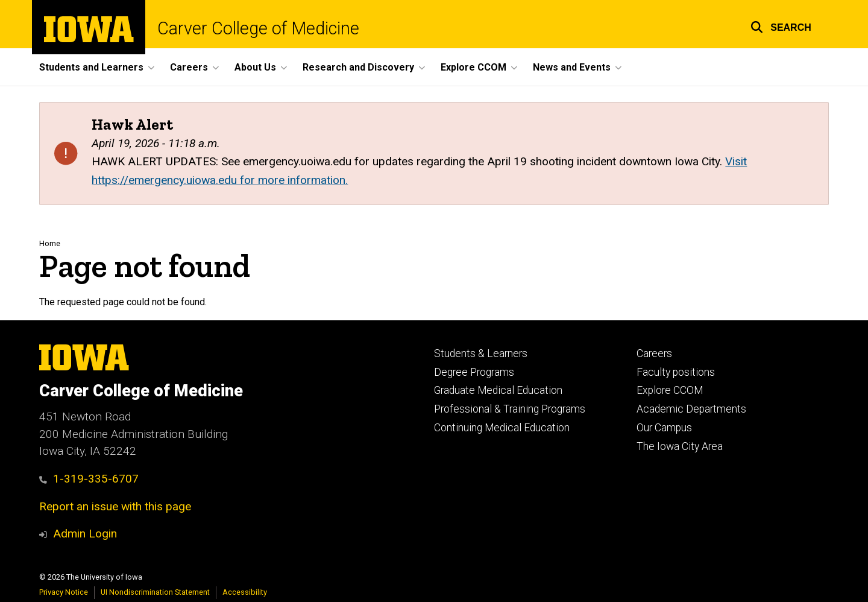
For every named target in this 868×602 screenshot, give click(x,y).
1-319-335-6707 (89, 479)
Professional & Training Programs (510, 409)
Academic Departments (691, 409)
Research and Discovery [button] (358, 67)
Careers (654, 353)
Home (50, 243)
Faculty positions (676, 372)
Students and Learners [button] (91, 67)
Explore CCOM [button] (473, 67)
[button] (781, 26)
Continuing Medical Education (502, 428)
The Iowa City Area (680, 446)
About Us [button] (255, 67)
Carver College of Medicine (258, 29)
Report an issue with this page (115, 506)
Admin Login (85, 534)
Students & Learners (481, 353)
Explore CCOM (670, 390)
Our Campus (664, 428)
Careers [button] (189, 67)
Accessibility (245, 592)
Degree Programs (474, 372)
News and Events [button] (572, 67)
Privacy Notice (64, 592)
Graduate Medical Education (498, 390)
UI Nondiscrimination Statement (155, 592)
